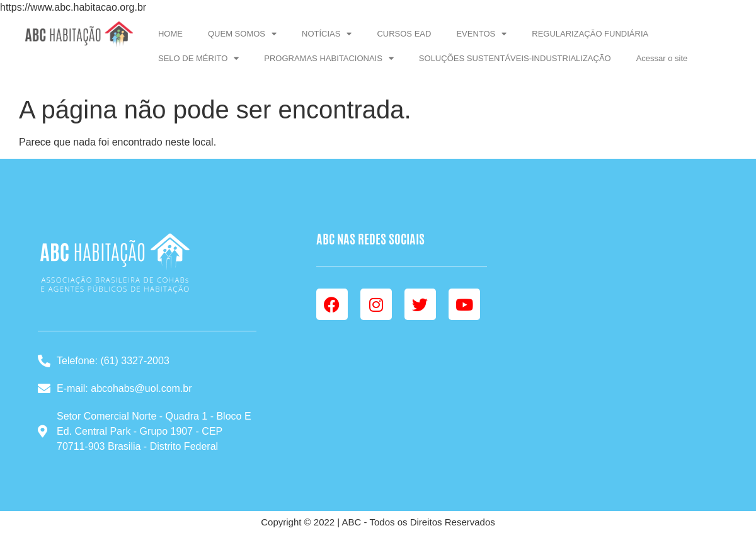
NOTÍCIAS (327, 34)
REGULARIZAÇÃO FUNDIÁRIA (590, 34)
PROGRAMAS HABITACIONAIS (329, 58)
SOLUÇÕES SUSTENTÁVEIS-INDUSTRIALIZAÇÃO (515, 58)
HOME (170, 34)
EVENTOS (481, 34)
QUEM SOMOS (242, 34)
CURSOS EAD (404, 34)
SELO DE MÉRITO (198, 58)
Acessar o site (662, 58)
